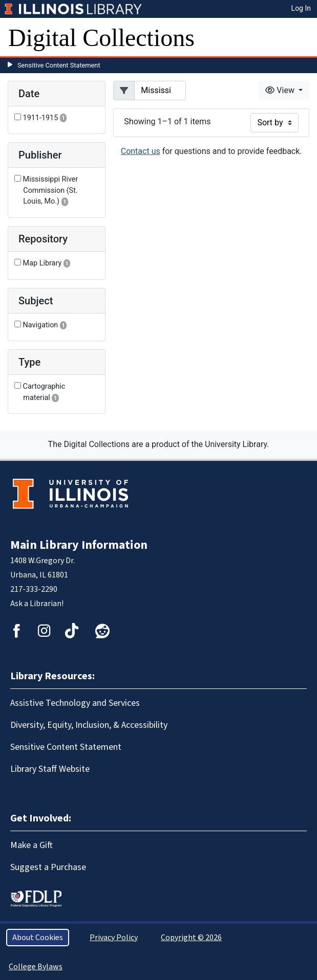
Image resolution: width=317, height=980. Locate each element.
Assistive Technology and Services (75, 703)
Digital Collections (101, 38)
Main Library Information (79, 545)
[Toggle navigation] (303, 38)
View (281, 90)
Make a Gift (31, 845)
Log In (301, 8)
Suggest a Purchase (48, 867)
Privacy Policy (114, 938)
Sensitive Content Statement (59, 65)
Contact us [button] (141, 151)
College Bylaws (36, 967)
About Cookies (38, 938)
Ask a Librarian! (37, 604)
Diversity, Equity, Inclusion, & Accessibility (89, 725)
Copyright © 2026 (191, 938)
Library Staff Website (50, 769)
